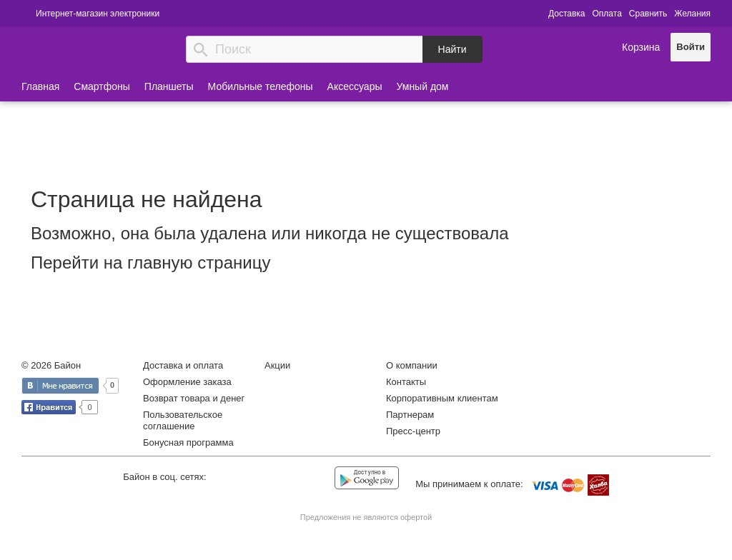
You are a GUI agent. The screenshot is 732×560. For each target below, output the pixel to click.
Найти (452, 49)
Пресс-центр (413, 431)
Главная (40, 86)
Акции (277, 365)
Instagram (285, 479)
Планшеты (169, 86)
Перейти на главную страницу (150, 262)
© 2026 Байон (51, 365)
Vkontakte (227, 478)
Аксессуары (355, 86)
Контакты (406, 382)
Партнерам (410, 415)
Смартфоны (102, 86)
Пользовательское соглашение (183, 420)
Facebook (256, 479)
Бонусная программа (188, 442)
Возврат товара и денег (194, 398)
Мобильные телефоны (261, 86)
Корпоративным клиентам (442, 398)
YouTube (314, 479)
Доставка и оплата (183, 365)
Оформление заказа (187, 382)
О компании (412, 365)
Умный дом (423, 86)
